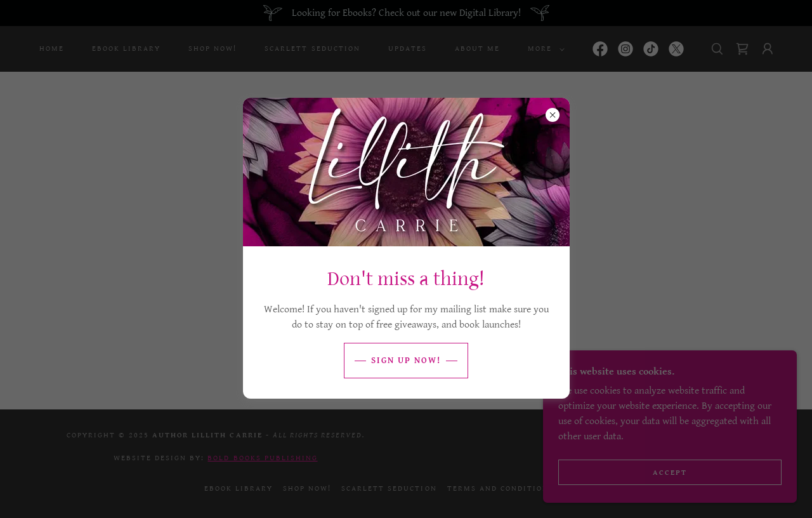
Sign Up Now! (406, 361)
